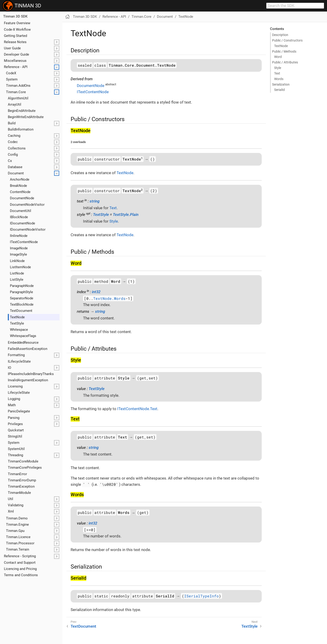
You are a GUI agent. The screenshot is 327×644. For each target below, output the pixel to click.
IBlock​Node (19, 217)
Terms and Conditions (21, 575)
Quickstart (16, 430)
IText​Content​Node (24, 242)
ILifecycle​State (19, 361)
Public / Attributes (285, 62)
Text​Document (21, 311)
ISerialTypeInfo (201, 596)
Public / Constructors (287, 40)
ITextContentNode (93, 92)
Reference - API (16, 67)
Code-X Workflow (17, 30)
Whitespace (19, 330)
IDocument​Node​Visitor (28, 230)
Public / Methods (284, 51)
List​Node (17, 273)
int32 (96, 292)
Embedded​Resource (23, 343)
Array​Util (15, 104)
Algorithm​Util (18, 98)
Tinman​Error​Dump (22, 480)
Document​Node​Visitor (27, 205)
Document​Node (22, 198)
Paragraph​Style (21, 292)
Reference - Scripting (20, 556)
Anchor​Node (20, 179)
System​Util (16, 449)
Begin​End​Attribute (22, 111)
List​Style (17, 280)
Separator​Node (22, 298)
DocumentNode (91, 86)
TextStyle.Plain (126, 215)
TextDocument (83, 626)
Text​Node (17, 317)
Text (277, 73)
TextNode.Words (109, 298)
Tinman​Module (19, 493)
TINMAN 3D (22, 6)
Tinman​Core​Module (23, 461)
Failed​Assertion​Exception (28, 349)
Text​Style (17, 323)
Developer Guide (16, 54)
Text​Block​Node (22, 304)
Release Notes (15, 42)
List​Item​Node (20, 267)
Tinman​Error (17, 474)
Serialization (281, 84)
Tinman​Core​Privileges (25, 468)
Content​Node (20, 192)
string (94, 201)
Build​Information (21, 129)
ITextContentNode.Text (137, 409)
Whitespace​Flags (23, 336)
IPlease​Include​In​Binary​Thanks (31, 374)
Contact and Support (20, 563)
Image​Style (18, 254)
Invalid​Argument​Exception (28, 380)
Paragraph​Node (22, 286)
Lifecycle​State (19, 393)
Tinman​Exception (21, 486)
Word (278, 57)
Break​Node (18, 186)
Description (280, 35)
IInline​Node (19, 236)
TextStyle (101, 215)
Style (278, 68)
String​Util (15, 436)
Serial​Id (279, 90)
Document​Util (21, 211)
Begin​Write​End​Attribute (26, 117)
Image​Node (19, 248)
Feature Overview (17, 23)
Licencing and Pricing (20, 569)
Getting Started (15, 36)
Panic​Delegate (19, 411)
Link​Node (17, 261)
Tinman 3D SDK (15, 16)
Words (279, 79)
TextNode (186, 17)
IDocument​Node (22, 223)
